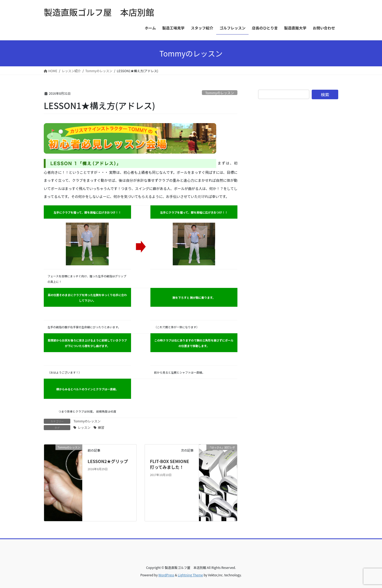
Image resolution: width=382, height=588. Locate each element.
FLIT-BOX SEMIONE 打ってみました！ (172, 464)
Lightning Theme (190, 575)
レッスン (84, 427)
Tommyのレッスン (220, 93)
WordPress (166, 575)
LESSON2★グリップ (108, 461)
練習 (101, 427)
